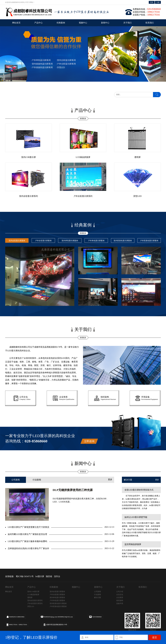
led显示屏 (40, 576)
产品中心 (39, 23)
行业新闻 (37, 480)
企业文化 (120, 595)
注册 (158, 2)
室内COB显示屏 (33, 592)
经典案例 (61, 23)
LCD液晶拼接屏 (33, 595)
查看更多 (83, 119)
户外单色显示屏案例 (57, 600)
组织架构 (120, 600)
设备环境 (120, 603)
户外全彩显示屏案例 (57, 595)
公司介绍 (120, 592)
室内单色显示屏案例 (57, 597)
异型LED (31, 606)
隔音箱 (49, 576)
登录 (152, 2)
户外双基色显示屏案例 (58, 606)
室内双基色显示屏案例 (58, 603)
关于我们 (127, 23)
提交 (155, 637)
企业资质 (120, 597)
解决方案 (98, 597)
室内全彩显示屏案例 (57, 592)
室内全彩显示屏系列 (35, 600)
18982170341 (13, 625)
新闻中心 (105, 23)
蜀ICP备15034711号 (25, 576)
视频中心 (83, 23)
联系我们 (150, 23)
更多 (110, 479)
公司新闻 (16, 480)
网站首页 (16, 23)
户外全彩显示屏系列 (35, 603)
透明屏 (30, 597)
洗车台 (57, 576)
